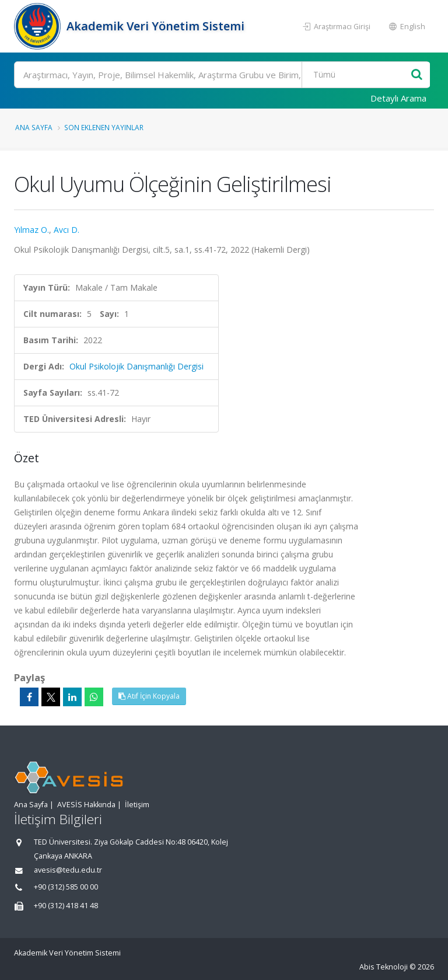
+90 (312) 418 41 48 (66, 906)
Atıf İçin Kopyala (149, 696)
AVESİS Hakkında (86, 805)
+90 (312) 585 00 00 (66, 887)
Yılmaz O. (32, 230)
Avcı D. (66, 230)
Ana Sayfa (34, 127)
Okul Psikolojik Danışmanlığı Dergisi (136, 366)
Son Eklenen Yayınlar (104, 127)
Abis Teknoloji (384, 967)
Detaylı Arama (398, 98)
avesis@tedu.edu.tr (68, 870)
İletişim (137, 805)
